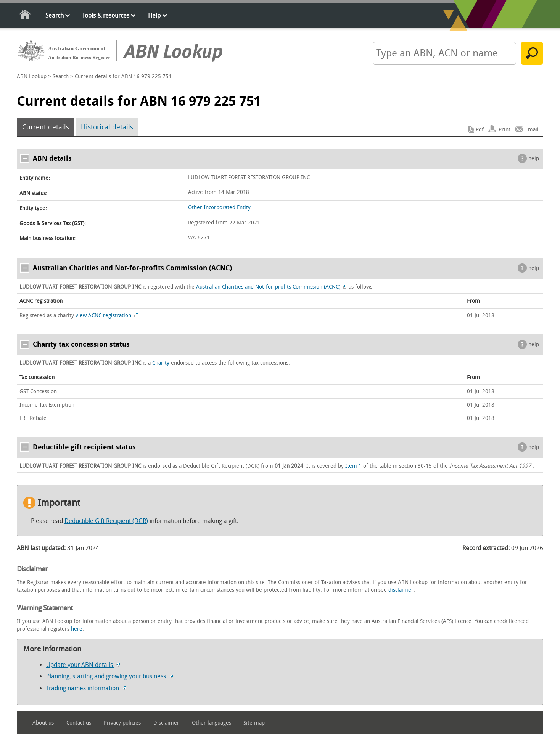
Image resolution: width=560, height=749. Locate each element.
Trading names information (86, 688)
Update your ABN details (83, 665)
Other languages (212, 723)
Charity (161, 363)
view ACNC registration (107, 316)
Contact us (79, 723)
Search (55, 15)
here (77, 629)
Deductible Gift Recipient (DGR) (106, 521)
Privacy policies (122, 723)
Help (154, 15)
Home (25, 16)
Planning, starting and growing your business (109, 676)
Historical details (107, 127)
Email (532, 130)
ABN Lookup (32, 77)
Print (504, 130)
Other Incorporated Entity (219, 207)
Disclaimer (166, 723)
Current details (46, 127)
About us (43, 723)
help (534, 159)
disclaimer (401, 590)
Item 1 (353, 466)
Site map (254, 723)
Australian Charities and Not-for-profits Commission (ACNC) (272, 287)
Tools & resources (106, 15)
